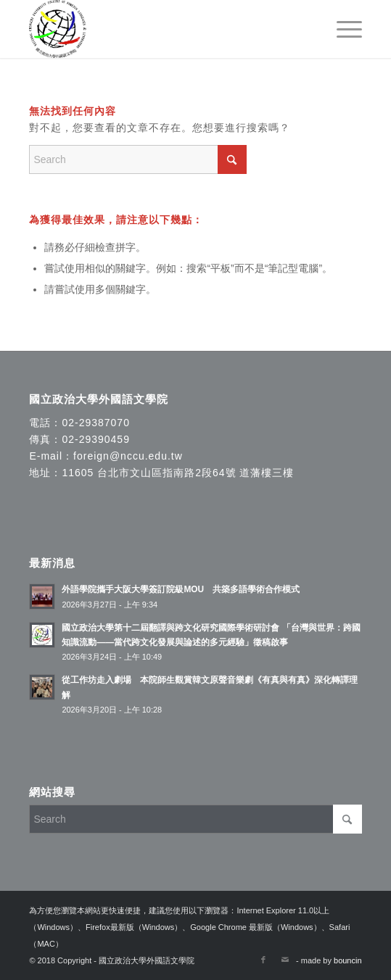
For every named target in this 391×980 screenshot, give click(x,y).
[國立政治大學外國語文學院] (162, 29)
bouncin (348, 960)
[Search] (138, 159)
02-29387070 (96, 423)
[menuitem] (342, 29)
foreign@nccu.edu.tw (128, 456)
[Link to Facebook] (263, 960)
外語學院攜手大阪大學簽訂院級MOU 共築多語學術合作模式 (181, 589)
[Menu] (342, 29)
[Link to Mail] (285, 960)
